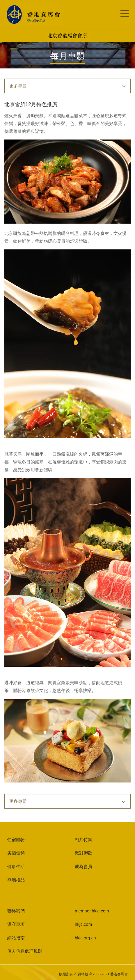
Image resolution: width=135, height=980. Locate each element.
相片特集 (84, 839)
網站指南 (16, 938)
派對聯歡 (84, 853)
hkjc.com (83, 924)
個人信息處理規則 (25, 951)
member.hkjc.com (92, 911)
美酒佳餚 (16, 853)
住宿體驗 (16, 839)
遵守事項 (16, 924)
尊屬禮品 (16, 880)
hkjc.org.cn (85, 938)
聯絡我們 (16, 911)
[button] (67, 86)
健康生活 (16, 866)
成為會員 (84, 866)
